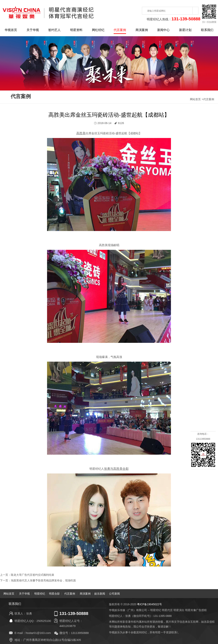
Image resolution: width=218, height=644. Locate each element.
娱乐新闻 (100, 593)
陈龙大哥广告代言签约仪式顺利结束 (33, 575)
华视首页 (11, 30)
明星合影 (54, 593)
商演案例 (142, 30)
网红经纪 (98, 30)
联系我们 (207, 30)
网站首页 (195, 99)
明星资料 (76, 30)
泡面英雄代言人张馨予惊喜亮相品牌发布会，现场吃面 (43, 580)
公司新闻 (114, 593)
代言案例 (120, 30)
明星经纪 (40, 593)
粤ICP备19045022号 (149, 604)
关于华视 (33, 30)
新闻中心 (163, 30)
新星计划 (185, 30)
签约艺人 (54, 30)
